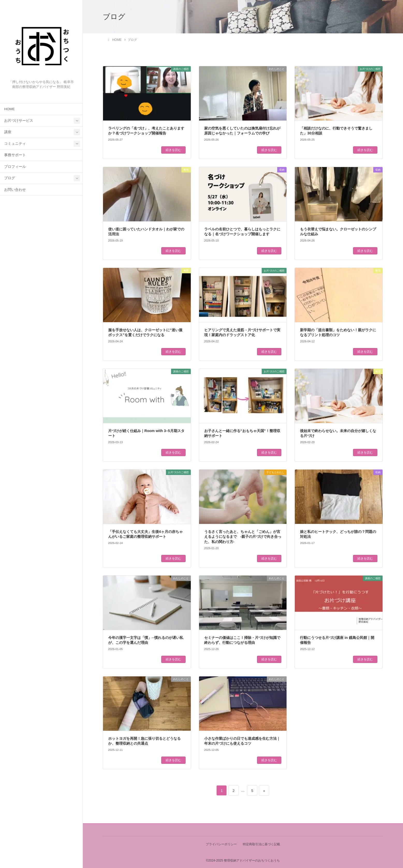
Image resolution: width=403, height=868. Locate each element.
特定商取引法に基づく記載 (262, 844)
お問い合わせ (15, 190)
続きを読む (173, 150)
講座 (8, 132)
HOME (9, 109)
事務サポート (15, 155)
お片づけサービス (19, 121)
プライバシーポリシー (221, 844)
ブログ (10, 178)
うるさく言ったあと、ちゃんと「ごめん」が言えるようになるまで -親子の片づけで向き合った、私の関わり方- (243, 537)
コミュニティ (15, 144)
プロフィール (15, 167)
